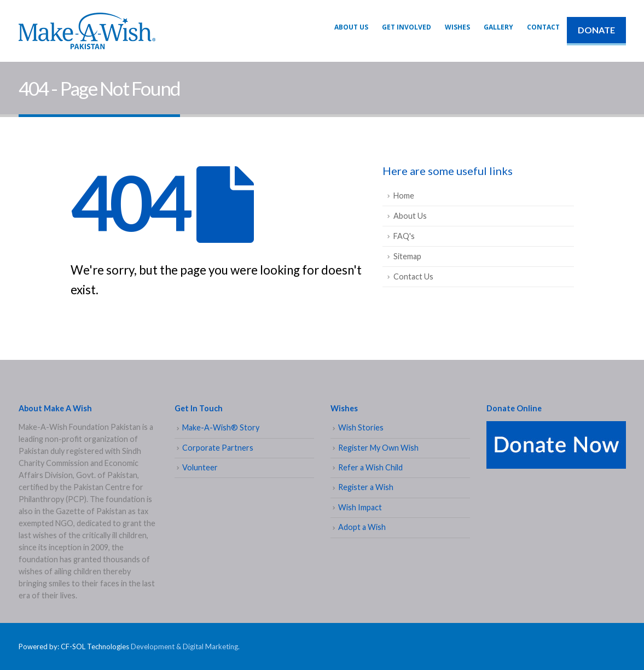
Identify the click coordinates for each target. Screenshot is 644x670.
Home (404, 196)
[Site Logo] (87, 31)
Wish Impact (360, 507)
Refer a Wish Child (370, 467)
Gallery (498, 27)
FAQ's (404, 236)
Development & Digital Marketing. (185, 646)
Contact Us (413, 276)
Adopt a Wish (362, 527)
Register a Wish (366, 487)
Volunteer (200, 467)
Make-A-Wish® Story (221, 427)
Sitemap (407, 256)
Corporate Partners (218, 448)
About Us (351, 27)
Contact (543, 27)
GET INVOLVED (407, 27)
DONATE (596, 30)
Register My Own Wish (378, 448)
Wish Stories (361, 427)
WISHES (457, 27)
